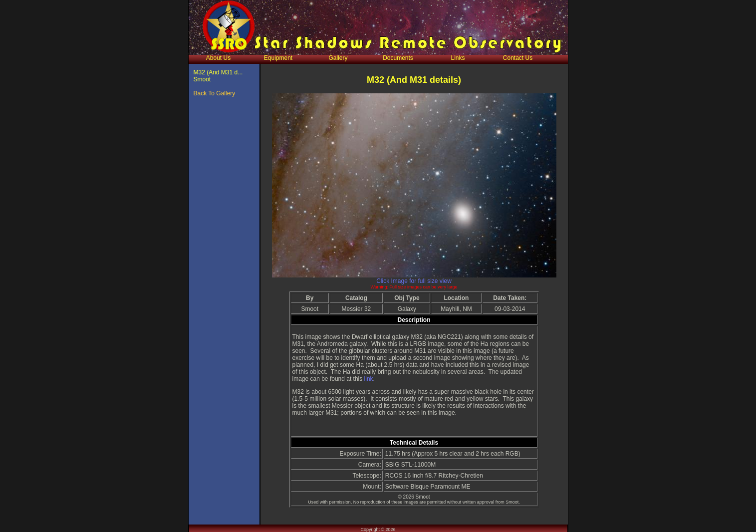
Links (458, 58)
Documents (398, 58)
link (369, 379)
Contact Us (518, 58)
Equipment (278, 58)
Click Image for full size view (414, 281)
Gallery (338, 58)
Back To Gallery (215, 93)
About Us (218, 58)
